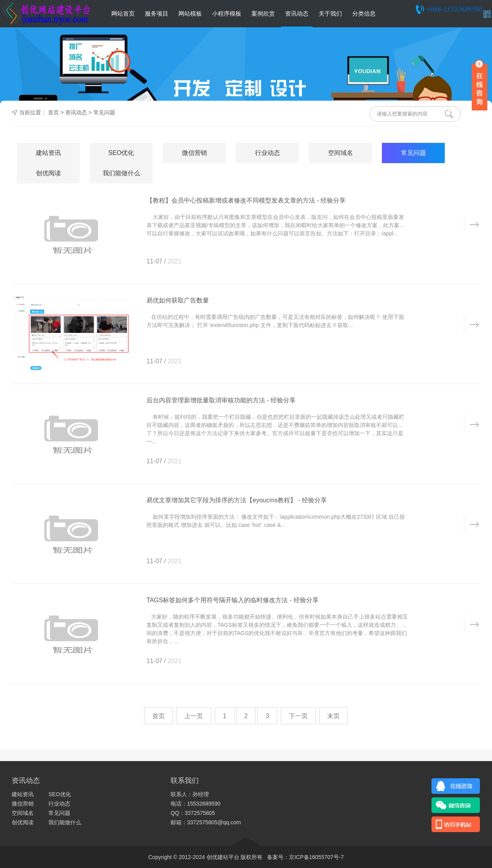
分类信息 (364, 13)
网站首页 (123, 13)
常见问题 (104, 112)
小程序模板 (227, 13)
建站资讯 (48, 153)
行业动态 (267, 153)
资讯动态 (297, 13)
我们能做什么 (121, 173)
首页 (53, 112)
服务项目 (157, 13)
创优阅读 (48, 173)
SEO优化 (121, 153)
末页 (333, 716)
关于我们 (330, 13)
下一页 (298, 716)
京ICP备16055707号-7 (316, 857)
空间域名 (340, 153)
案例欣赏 (263, 13)
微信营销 (194, 153)
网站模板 (190, 13)
